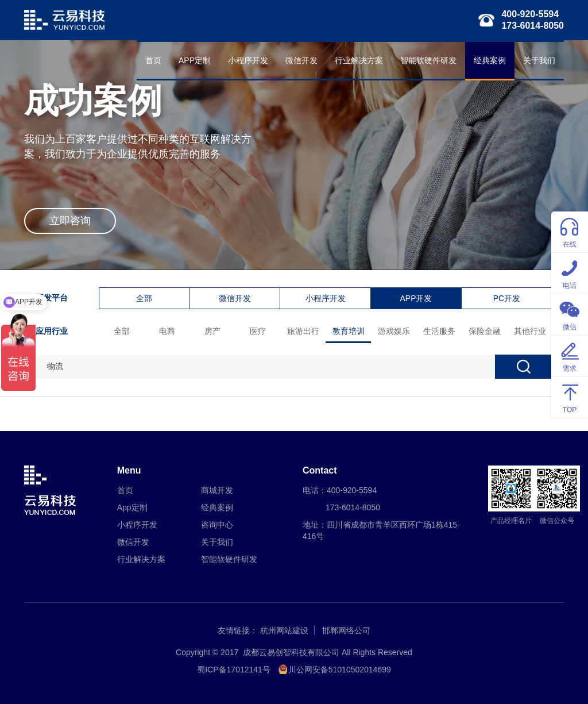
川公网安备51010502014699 (340, 670)
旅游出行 (303, 331)
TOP (570, 397)
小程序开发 (248, 60)
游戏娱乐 (394, 331)
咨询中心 (217, 525)
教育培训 (349, 331)
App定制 (132, 507)
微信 (570, 314)
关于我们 (539, 60)
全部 (144, 298)
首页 (153, 60)
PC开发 (507, 298)
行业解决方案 (359, 60)
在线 (570, 231)
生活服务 (439, 331)
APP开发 (416, 298)
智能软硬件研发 (428, 60)
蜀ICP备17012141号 (234, 670)
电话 (570, 273)
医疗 (258, 331)
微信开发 (301, 60)
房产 (212, 331)
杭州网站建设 (284, 630)
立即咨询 (70, 221)
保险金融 (485, 331)
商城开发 (217, 490)
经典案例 (490, 60)
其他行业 (530, 331)
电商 (167, 331)
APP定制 (195, 60)
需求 (570, 355)
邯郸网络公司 (346, 630)
